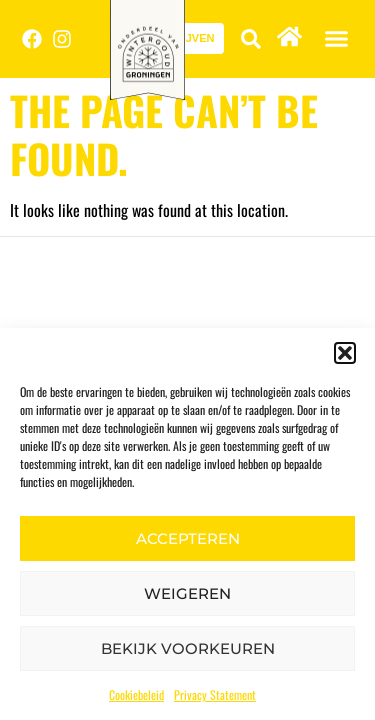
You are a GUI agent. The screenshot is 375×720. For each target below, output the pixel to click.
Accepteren (188, 538)
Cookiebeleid (136, 694)
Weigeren (187, 593)
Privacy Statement (215, 694)
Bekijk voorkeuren (188, 648)
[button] (345, 353)
